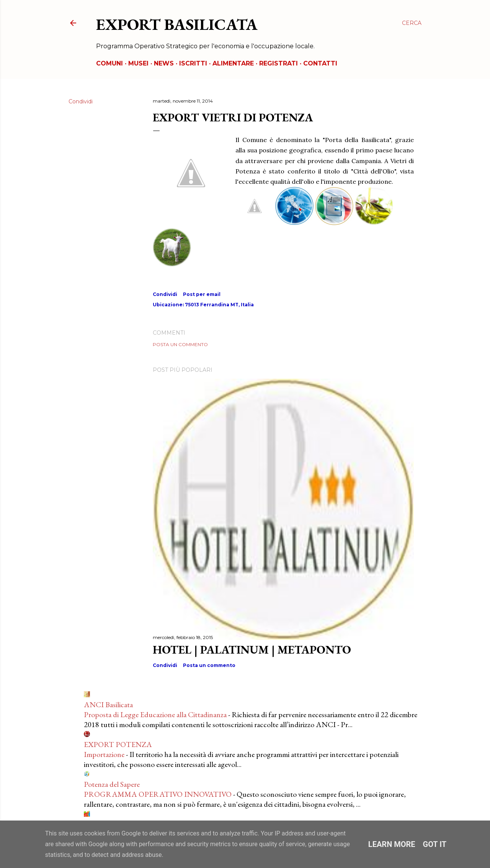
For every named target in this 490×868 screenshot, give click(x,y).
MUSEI (138, 63)
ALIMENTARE (233, 63)
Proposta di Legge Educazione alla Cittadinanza (155, 714)
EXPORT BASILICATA (177, 24)
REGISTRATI (278, 63)
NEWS (164, 63)
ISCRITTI (193, 63)
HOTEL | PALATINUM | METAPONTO (252, 650)
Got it (435, 844)
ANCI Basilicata (108, 705)
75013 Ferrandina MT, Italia (219, 305)
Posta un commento (180, 344)
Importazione (104, 754)
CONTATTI (320, 63)
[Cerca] (412, 23)
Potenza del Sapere (112, 784)
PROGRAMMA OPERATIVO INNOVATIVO (158, 794)
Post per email (202, 294)
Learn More (392, 844)
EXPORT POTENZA (118, 744)
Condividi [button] (81, 101)
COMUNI (109, 63)
